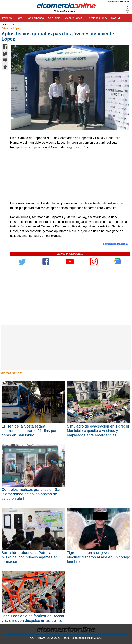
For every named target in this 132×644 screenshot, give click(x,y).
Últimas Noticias (12, 373)
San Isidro (54, 18)
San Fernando (35, 18)
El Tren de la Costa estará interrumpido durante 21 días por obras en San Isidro (29, 431)
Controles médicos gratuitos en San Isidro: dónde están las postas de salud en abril (32, 494)
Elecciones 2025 (97, 18)
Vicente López (73, 18)
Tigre (19, 18)
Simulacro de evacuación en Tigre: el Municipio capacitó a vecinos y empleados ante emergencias (98, 431)
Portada (7, 18)
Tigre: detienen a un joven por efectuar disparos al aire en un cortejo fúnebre (98, 557)
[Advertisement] (68, 175)
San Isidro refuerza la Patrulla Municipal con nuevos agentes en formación (30, 557)
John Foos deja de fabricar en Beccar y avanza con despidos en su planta (33, 618)
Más (116, 18)
